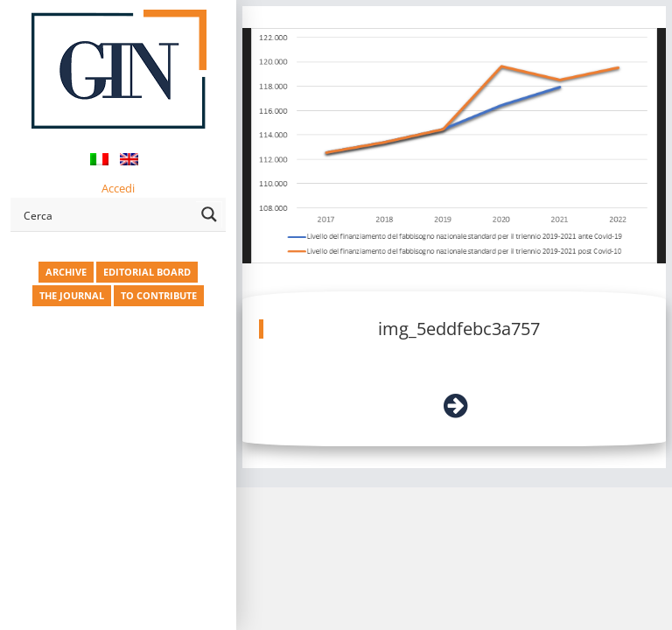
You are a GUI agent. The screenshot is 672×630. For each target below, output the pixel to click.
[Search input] (106, 214)
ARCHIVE (66, 272)
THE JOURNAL (72, 295)
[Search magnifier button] (209, 214)
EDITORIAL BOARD (147, 272)
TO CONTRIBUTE (159, 295)
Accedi (118, 188)
